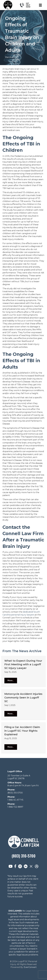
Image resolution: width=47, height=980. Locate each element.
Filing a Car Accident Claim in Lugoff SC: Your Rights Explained (22, 731)
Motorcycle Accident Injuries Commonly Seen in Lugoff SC (23, 698)
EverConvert (30, 967)
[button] (11, 681)
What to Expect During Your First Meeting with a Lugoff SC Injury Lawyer (23, 664)
